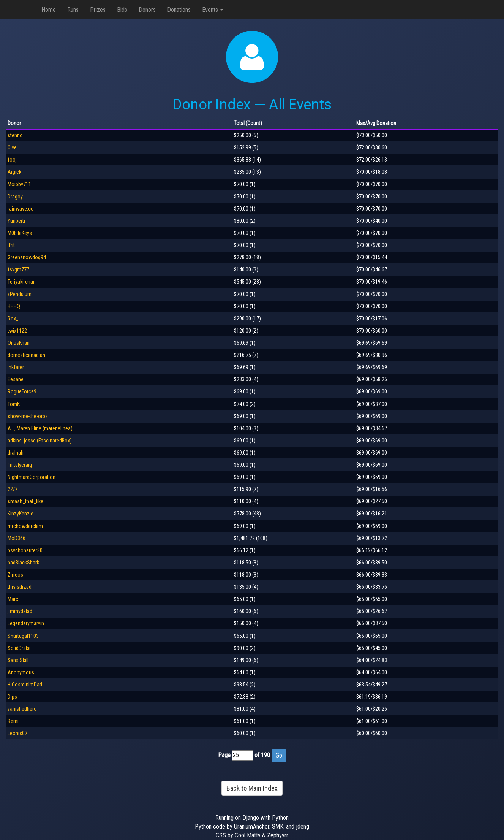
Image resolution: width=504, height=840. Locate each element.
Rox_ (13, 319)
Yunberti (16, 221)
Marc (13, 599)
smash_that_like (25, 501)
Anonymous (21, 672)
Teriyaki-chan (22, 282)
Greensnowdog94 (27, 257)
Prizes (98, 10)
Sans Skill (18, 660)
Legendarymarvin (26, 623)
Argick (14, 172)
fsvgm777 (18, 269)
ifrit (11, 245)
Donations (179, 10)
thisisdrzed (20, 587)
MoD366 (17, 538)
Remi (13, 721)
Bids (122, 10)
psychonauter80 (25, 550)
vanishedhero (22, 709)
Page (224, 755)
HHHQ (14, 306)
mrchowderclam (25, 526)
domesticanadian (26, 355)
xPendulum (20, 294)
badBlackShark (23, 563)
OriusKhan (19, 343)
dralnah (16, 453)
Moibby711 (19, 184)
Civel (13, 147)
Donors (147, 10)
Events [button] (213, 10)
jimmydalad (20, 611)
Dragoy (15, 197)
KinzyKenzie (21, 514)
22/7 (13, 489)
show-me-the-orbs (28, 416)
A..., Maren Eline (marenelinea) (40, 428)
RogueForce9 (22, 391)
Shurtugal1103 (23, 636)
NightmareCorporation (32, 477)
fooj (12, 160)
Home (49, 10)
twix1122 (17, 331)
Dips (12, 697)
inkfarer (16, 367)
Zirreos (15, 575)
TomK (14, 404)
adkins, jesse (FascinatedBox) (40, 441)
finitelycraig (20, 465)
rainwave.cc (21, 209)
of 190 (262, 755)
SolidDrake (19, 648)
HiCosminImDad (25, 685)
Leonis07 (17, 733)
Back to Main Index (252, 788)
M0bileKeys (20, 233)
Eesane (16, 379)
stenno (15, 135)
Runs (73, 10)
